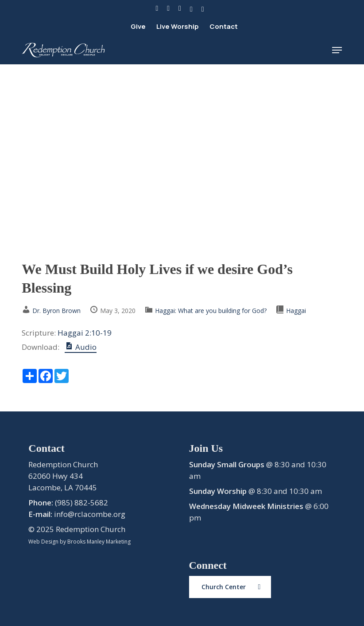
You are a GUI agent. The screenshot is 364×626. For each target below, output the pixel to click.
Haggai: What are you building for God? (211, 311)
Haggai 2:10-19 (85, 333)
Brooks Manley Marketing (99, 542)
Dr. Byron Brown (56, 311)
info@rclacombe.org (90, 514)
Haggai (296, 311)
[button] (337, 50)
